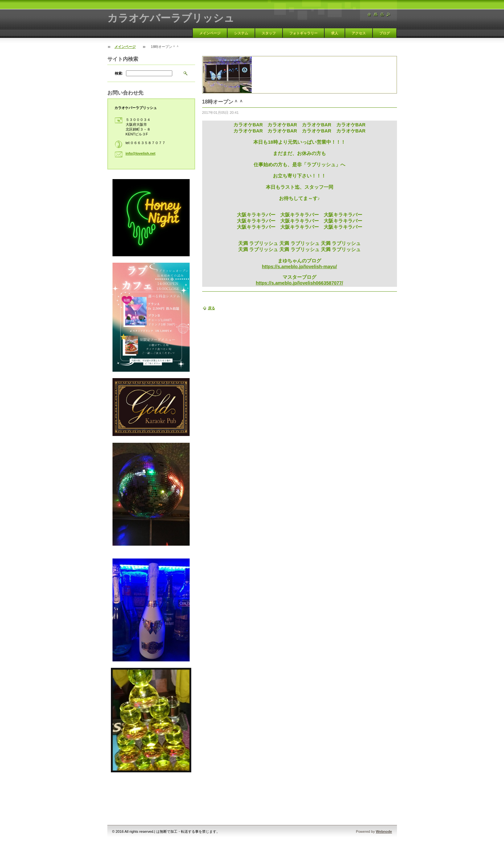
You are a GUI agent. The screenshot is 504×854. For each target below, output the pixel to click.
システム (241, 33)
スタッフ (269, 33)
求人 (335, 33)
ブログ (385, 33)
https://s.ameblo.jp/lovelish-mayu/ (300, 267)
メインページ (210, 33)
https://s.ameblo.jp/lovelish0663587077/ (300, 283)
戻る (212, 308)
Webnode (384, 831)
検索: (119, 73)
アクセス (359, 33)
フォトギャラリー (303, 33)
